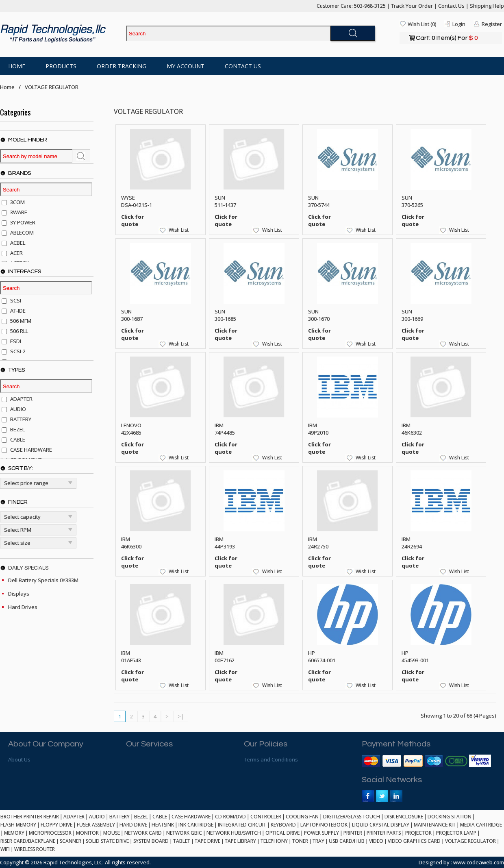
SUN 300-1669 (412, 315)
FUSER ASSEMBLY (96, 825)
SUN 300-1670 (319, 315)
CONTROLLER (266, 817)
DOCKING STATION (450, 817)
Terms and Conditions (271, 759)
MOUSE (112, 833)
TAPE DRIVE (207, 841)
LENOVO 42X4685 (131, 429)
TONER (300, 841)
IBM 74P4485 (225, 429)
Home (17, 66)
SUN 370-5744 (319, 201)
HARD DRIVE (133, 825)
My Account (186, 66)
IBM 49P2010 (318, 429)
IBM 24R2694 (412, 543)
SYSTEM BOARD (151, 841)
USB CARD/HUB (347, 841)
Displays (19, 594)
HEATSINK (163, 825)
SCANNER (71, 841)
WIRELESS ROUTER (35, 849)
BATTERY (119, 817)
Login (459, 24)
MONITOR (87, 833)
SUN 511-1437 (225, 201)
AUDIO (97, 817)
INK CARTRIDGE (196, 825)
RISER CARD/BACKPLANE (28, 841)
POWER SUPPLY (322, 833)
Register (492, 24)
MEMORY (14, 833)
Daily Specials (28, 568)
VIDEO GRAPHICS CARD (414, 841)
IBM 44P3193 (225, 543)
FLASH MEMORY (18, 825)
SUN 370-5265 (412, 201)
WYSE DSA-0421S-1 (137, 201)
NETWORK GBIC (184, 833)
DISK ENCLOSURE (404, 817)
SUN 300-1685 (225, 315)
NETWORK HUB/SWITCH (234, 833)
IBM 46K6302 (412, 429)
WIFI (5, 849)
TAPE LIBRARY (240, 841)
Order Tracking (122, 66)
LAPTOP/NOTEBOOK (324, 825)
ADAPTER (74, 817)
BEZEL (141, 817)
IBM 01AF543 (131, 657)
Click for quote (133, 220)
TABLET (182, 841)
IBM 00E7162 (225, 657)
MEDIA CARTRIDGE (481, 825)
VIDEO (376, 841)
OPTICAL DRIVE (282, 833)
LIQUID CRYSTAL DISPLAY (381, 825)
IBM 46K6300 (131, 543)
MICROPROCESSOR (50, 833)
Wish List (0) (422, 24)
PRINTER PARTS (384, 833)
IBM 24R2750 (318, 543)
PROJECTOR (418, 833)
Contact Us (451, 6)
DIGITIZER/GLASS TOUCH (352, 817)
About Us (19, 759)
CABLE (160, 817)
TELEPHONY (274, 841)
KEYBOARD (283, 825)
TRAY (318, 841)
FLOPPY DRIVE (56, 825)
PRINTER (353, 833)
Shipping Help (487, 6)
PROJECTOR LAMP (456, 833)
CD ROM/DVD (230, 817)
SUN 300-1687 (132, 315)
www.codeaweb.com (479, 862)
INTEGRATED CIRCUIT (242, 825)
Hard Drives (23, 607)
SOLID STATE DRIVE (107, 841)
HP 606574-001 (322, 657)
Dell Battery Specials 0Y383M (43, 580)
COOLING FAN (302, 817)
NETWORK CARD (143, 833)
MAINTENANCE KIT (435, 825)
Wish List (179, 230)
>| (181, 716)
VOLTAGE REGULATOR (52, 87)
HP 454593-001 (415, 657)
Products (61, 66)
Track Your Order (412, 6)
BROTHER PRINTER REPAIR (30, 817)
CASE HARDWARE (191, 817)
